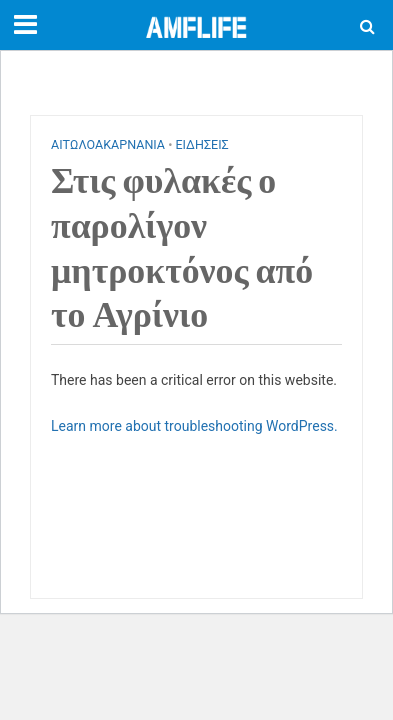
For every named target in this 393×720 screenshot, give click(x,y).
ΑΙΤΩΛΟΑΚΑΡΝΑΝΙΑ (108, 144)
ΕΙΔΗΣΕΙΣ (201, 144)
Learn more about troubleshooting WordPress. (194, 426)
